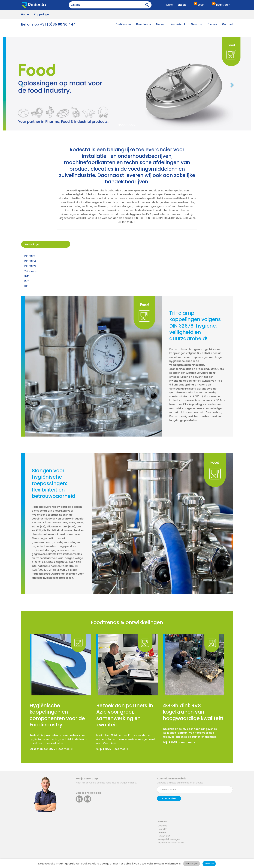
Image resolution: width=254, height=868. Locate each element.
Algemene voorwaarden (171, 843)
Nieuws (212, 24)
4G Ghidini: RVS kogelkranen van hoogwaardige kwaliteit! (193, 712)
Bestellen (163, 829)
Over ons (197, 24)
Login (201, 5)
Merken (161, 24)
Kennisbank (178, 24)
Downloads (143, 24)
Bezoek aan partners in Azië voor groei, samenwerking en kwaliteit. (125, 715)
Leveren (162, 832)
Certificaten (123, 24)
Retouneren (164, 836)
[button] (21, 84)
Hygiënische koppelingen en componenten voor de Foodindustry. (57, 715)
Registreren (223, 5)
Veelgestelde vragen (169, 839)
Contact (227, 24)
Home (25, 14)
